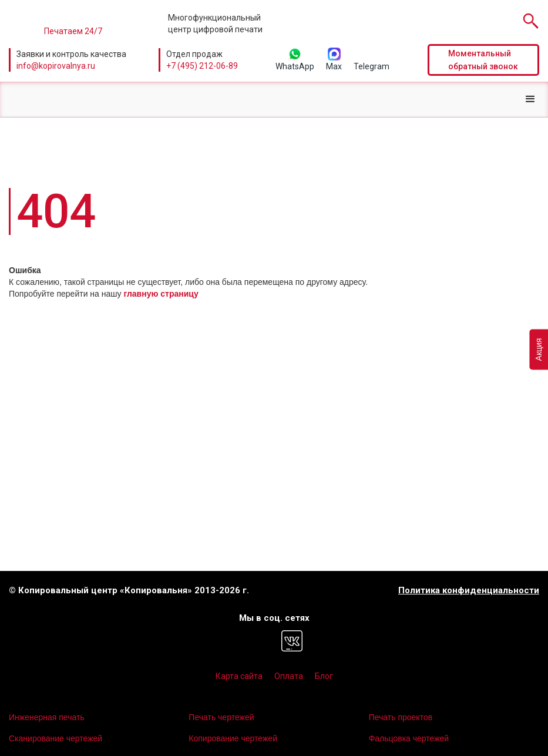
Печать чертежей (221, 717)
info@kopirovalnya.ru (56, 66)
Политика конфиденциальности (469, 591)
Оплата (289, 676)
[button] (530, 99)
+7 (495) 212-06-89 (202, 66)
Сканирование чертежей (56, 738)
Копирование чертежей (233, 738)
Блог (324, 676)
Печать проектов (401, 717)
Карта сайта (239, 676)
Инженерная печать (47, 717)
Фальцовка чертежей (409, 738)
